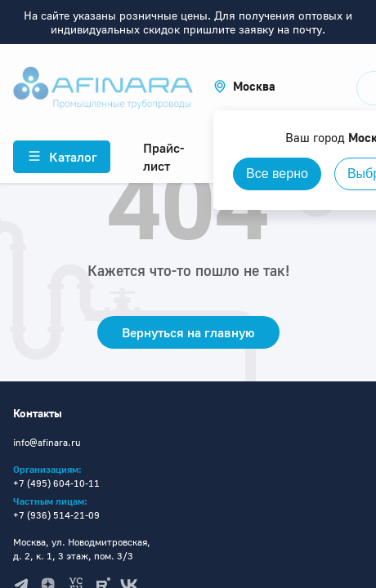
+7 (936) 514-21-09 (56, 515)
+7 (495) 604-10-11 (56, 483)
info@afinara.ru (47, 442)
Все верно (277, 174)
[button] (244, 86)
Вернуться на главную (188, 332)
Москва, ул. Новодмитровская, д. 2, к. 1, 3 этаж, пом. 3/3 (82, 549)
